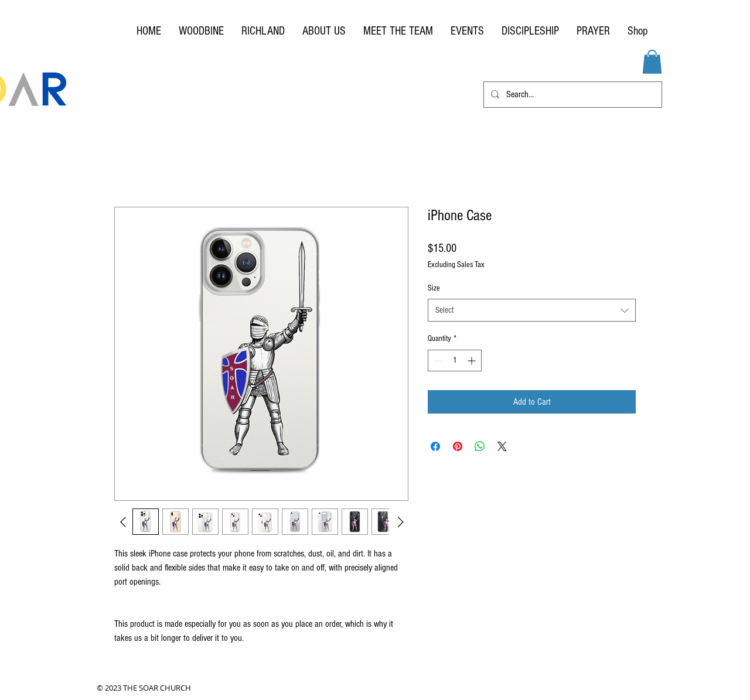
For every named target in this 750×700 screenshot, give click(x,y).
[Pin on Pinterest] (458, 446)
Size (434, 288)
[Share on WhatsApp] (480, 446)
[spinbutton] (455, 361)
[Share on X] (502, 446)
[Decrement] (437, 361)
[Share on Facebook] (435, 446)
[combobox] (532, 310)
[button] (652, 62)
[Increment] (473, 361)
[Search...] (572, 95)
